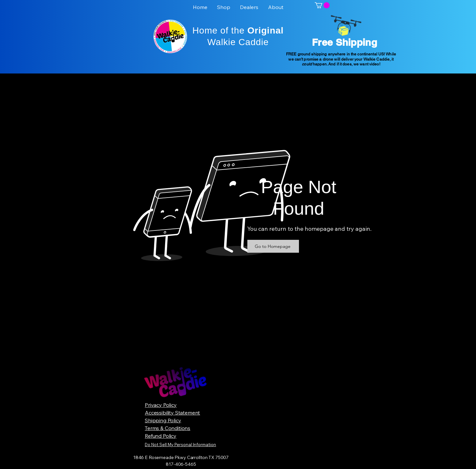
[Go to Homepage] (273, 246)
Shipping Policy (163, 420)
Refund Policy (161, 436)
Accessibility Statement (172, 413)
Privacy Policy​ (161, 405)
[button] (322, 5)
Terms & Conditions (168, 428)
